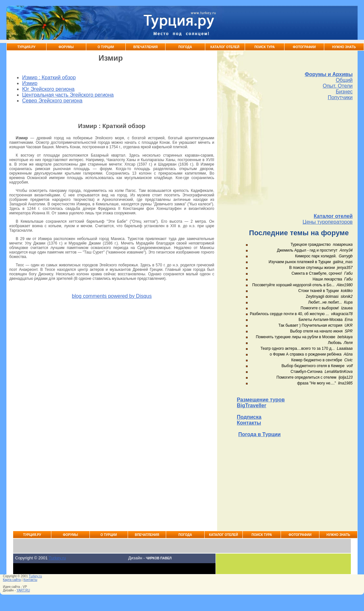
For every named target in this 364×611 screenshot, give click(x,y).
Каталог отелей (333, 216)
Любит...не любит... (325, 302)
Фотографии (304, 47)
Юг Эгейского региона (48, 89)
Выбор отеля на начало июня (317, 331)
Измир (30, 83)
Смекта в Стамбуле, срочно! (317, 273)
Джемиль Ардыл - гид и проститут (307, 250)
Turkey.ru (57, 558)
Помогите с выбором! (320, 308)
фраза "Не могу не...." (316, 383)
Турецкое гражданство (311, 245)
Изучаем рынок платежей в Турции (300, 262)
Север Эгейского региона (52, 101)
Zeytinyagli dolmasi (322, 297)
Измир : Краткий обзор (49, 77)
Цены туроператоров (328, 222)
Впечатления (146, 47)
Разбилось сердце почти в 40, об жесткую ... (289, 314)
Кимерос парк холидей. (316, 256)
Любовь (335, 343)
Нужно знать (344, 47)
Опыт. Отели (338, 86)
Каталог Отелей (225, 47)
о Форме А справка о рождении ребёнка (306, 354)
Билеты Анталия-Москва (321, 320)
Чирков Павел (159, 558)
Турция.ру (26, 47)
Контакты (249, 423)
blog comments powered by (112, 296)
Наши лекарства (327, 279)
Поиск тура (265, 47)
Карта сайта (12, 580)
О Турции (106, 47)
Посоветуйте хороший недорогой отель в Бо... (293, 285)
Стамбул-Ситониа (307, 372)
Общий (344, 80)
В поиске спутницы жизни (312, 268)
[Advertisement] (295, 157)
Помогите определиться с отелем (306, 377)
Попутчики (340, 97)
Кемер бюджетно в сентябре (317, 360)
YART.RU (23, 590)
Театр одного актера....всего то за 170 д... (297, 349)
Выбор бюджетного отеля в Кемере (313, 366)
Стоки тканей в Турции (318, 291)
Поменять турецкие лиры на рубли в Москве (296, 337)
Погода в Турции (259, 434)
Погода (185, 47)
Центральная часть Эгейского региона (68, 95)
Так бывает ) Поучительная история (310, 325)
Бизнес (344, 92)
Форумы (66, 47)
